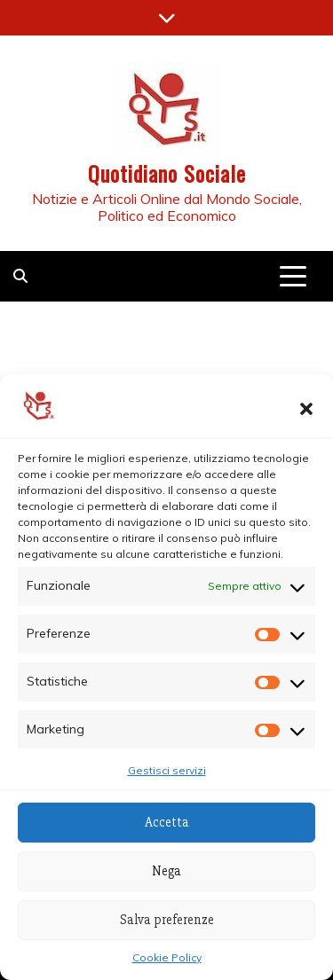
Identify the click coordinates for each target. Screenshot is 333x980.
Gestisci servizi (167, 770)
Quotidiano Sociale (167, 173)
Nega (166, 871)
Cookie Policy (167, 957)
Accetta (167, 822)
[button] (306, 409)
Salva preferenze (167, 920)
